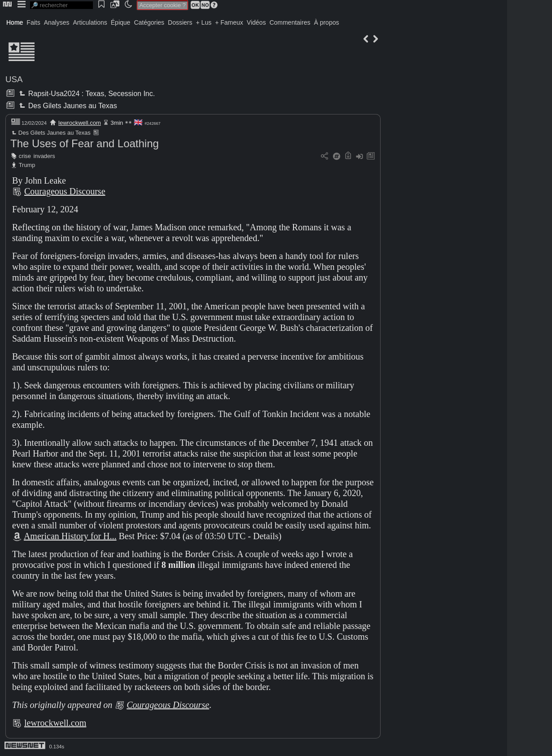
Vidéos (256, 22)
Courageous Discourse (65, 191)
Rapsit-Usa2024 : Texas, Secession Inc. (86, 94)
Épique (121, 22)
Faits (33, 22)
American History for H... (70, 536)
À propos (326, 22)
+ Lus (204, 22)
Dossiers (180, 22)
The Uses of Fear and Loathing (85, 143)
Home (15, 22)
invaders (44, 156)
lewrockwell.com (80, 123)
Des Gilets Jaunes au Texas (67, 106)
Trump (27, 165)
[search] (61, 5)
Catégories (149, 22)
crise (25, 156)
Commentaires (290, 22)
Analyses (57, 22)
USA (14, 79)
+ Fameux (229, 22)
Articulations (90, 22)
